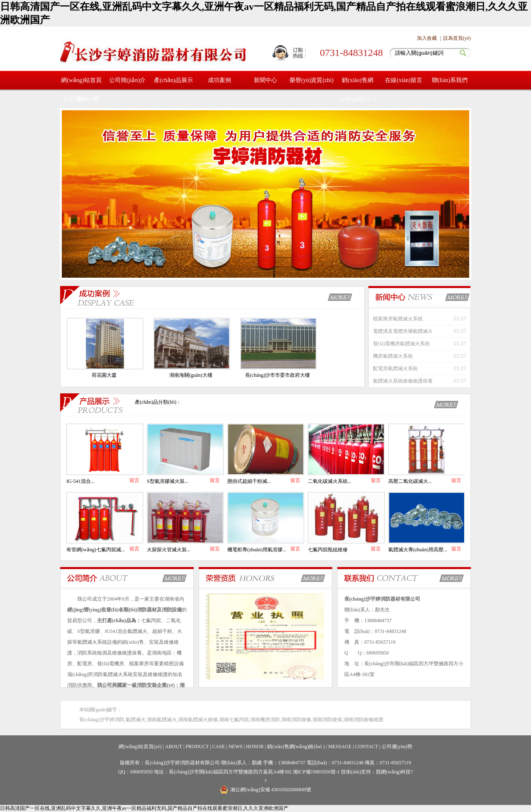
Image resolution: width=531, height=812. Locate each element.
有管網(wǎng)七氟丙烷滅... (96, 550)
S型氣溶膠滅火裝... (168, 481)
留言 (134, 480)
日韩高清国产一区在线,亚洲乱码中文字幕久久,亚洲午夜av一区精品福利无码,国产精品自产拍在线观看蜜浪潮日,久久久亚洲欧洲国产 (144, 808)
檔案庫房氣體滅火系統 (398, 319)
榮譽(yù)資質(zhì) (312, 80)
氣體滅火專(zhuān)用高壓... (418, 550)
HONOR (255, 747)
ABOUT (174, 747)
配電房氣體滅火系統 (395, 368)
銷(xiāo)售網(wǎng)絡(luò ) (358, 90)
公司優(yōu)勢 (81, 99)
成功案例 (219, 80)
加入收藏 (427, 38)
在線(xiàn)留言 (403, 80)
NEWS (236, 747)
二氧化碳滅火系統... (330, 481)
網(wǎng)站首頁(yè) (140, 747)
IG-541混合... (80, 481)
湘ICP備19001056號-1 (317, 772)
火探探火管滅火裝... (169, 550)
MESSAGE (340, 747)
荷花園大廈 (104, 375)
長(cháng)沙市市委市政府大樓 (278, 375)
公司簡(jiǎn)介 (127, 80)
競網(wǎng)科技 (393, 772)
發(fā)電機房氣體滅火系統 (401, 344)
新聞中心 (265, 80)
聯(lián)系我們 (450, 80)
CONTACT (367, 747)
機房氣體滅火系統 (393, 356)
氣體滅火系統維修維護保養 (403, 381)
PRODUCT (197, 747)
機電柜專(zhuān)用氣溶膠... (257, 550)
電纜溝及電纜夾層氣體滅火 (403, 331)
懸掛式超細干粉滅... (249, 481)
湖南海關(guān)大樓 (191, 375)
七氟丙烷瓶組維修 (328, 550)
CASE (219, 747)
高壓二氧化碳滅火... (410, 481)
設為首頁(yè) (457, 38)
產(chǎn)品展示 (173, 80)
